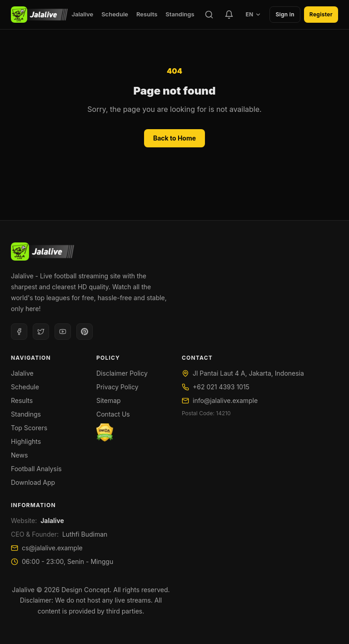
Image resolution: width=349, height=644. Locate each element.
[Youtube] (63, 332)
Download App (33, 482)
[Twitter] (41, 332)
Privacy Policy (117, 387)
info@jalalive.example (225, 400)
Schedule (115, 14)
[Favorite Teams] (229, 15)
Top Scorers (29, 428)
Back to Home (174, 138)
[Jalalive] (39, 15)
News (19, 455)
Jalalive (82, 14)
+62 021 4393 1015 (221, 387)
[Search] (209, 15)
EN (253, 14)
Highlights (26, 441)
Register (321, 14)
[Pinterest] (85, 332)
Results (147, 14)
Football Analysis (36, 469)
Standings (180, 14)
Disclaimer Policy (122, 373)
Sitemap (109, 400)
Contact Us (113, 414)
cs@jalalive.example (52, 548)
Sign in (285, 14)
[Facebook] (19, 332)
